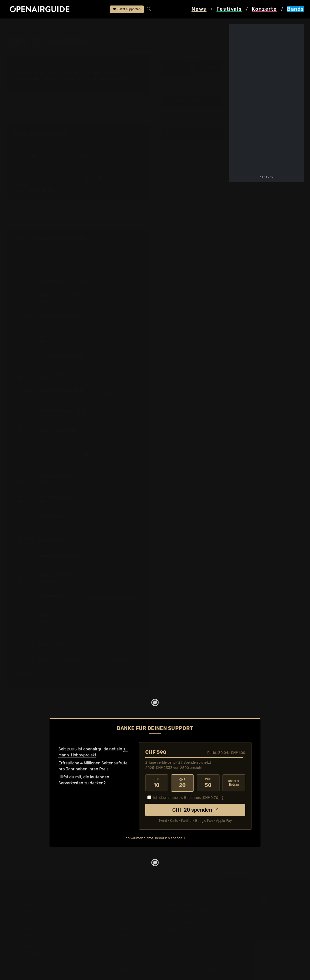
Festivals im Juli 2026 (33, 941)
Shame (23, 184)
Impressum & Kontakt (178, 929)
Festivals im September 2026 (40, 947)
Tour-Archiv (49, 73)
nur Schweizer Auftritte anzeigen (113, 454)
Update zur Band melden (192, 101)
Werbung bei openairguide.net (186, 917)
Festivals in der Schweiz (35, 911)
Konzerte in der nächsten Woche (116, 923)
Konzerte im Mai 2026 (106, 935)
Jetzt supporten (127, 9)
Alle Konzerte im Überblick (110, 953)
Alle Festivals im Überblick (37, 953)
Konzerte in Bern (101, 917)
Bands (35, 25)
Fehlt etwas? (134, 240)
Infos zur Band (175, 69)
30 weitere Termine (33, 673)
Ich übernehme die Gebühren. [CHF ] (186, 798)
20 (182, 783)
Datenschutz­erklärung (179, 923)
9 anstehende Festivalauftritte (41, 64)
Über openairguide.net (179, 905)
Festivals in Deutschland (35, 917)
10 (157, 783)
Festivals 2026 (26, 923)
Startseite (15, 25)
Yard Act (24, 177)
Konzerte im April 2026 (107, 929)
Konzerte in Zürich (102, 911)
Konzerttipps (97, 905)
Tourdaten (208, 67)
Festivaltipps (24, 905)
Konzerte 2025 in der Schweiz (113, 941)
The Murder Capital (34, 190)
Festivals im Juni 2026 (34, 935)
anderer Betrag (234, 783)
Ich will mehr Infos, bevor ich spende (153, 838)
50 (208, 783)
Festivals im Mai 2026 (33, 929)
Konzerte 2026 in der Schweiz (113, 947)
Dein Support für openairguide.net (190, 911)
